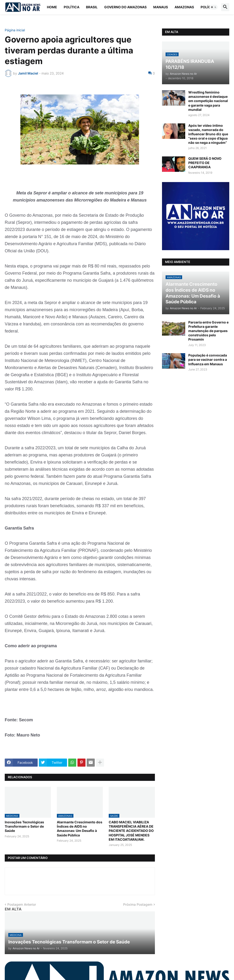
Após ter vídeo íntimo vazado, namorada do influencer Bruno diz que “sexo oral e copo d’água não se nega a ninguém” (208, 134)
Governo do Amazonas (125, 7)
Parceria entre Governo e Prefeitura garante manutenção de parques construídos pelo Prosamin (208, 331)
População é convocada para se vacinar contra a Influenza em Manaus (208, 359)
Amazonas (184, 7)
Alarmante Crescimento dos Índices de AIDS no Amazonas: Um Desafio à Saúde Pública (80, 829)
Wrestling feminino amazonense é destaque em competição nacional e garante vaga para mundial (208, 101)
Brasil (92, 7)
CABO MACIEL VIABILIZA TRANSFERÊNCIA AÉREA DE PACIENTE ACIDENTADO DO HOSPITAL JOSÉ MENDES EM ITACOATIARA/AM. (131, 831)
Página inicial (15, 30)
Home (52, 7)
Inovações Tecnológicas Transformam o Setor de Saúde (24, 826)
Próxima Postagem (138, 904)
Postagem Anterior (22, 904)
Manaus (161, 7)
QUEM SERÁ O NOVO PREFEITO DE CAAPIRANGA (205, 163)
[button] (214, 7)
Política (72, 7)
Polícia (207, 7)
